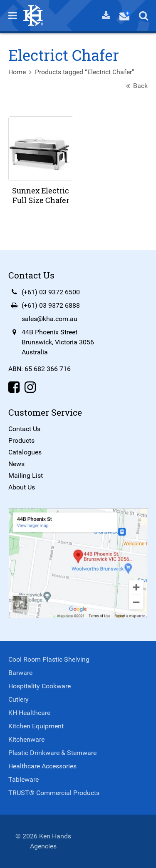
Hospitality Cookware (40, 686)
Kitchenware (26, 739)
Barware (20, 673)
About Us (22, 487)
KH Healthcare (29, 713)
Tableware (24, 779)
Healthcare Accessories (42, 766)
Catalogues (25, 452)
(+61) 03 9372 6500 (51, 292)
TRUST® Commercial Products (54, 793)
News (16, 464)
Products (21, 440)
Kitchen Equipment (36, 726)
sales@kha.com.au (50, 319)
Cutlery (19, 699)
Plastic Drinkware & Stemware (52, 753)
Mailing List (26, 475)
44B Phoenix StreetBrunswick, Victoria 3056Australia (58, 342)
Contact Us (24, 429)
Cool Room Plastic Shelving (49, 659)
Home (17, 72)
